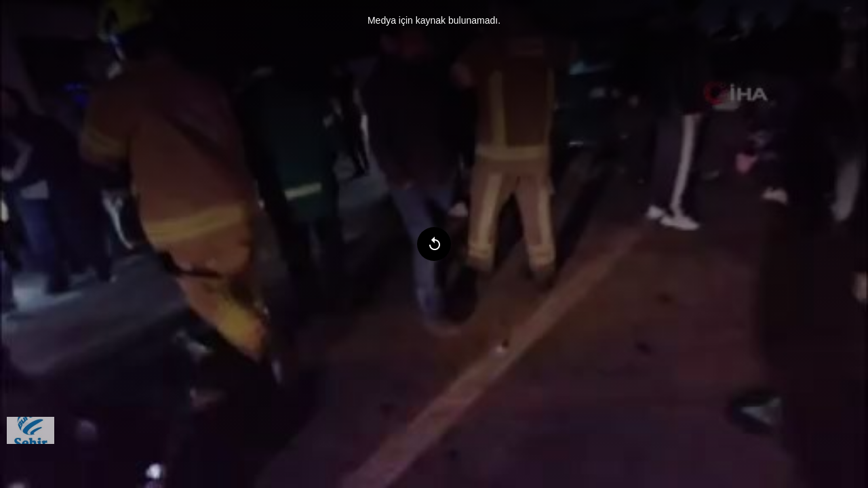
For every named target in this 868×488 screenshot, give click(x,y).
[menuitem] (31, 430)
